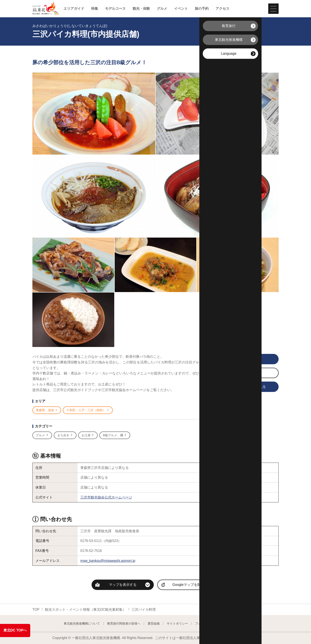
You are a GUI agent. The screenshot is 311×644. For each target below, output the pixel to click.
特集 (95, 9)
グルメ (162, 9)
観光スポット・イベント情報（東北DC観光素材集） (85, 610)
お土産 (88, 435)
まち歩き (65, 435)
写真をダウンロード (237, 373)
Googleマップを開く (188, 585)
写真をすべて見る (238, 359)
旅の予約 (202, 9)
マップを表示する (123, 585)
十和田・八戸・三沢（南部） (88, 410)
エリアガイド (74, 9)
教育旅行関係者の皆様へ (124, 623)
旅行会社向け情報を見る (240, 387)
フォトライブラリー (209, 623)
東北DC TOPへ (15, 630)
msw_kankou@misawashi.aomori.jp (108, 561)
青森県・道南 (47, 410)
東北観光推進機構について (82, 623)
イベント (181, 9)
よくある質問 (238, 623)
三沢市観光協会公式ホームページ (106, 497)
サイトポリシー (177, 623)
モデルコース (115, 9)
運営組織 (154, 623)
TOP (36, 610)
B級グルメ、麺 (115, 435)
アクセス (222, 9)
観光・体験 (141, 9)
